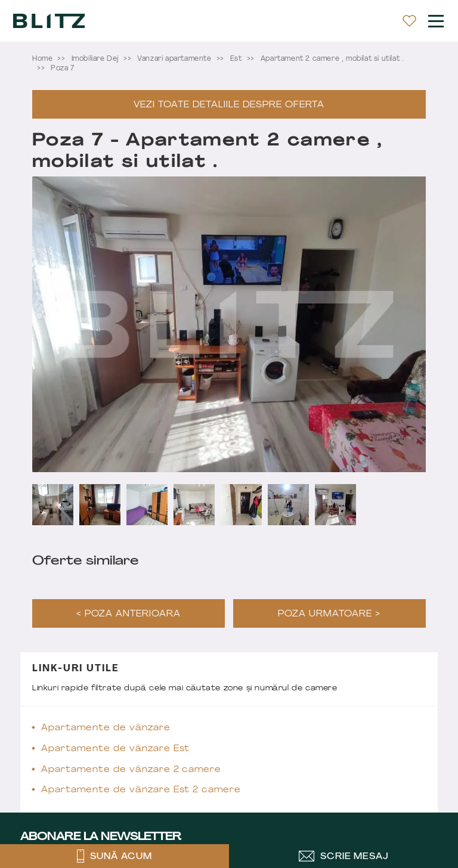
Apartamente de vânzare (106, 728)
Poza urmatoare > (329, 614)
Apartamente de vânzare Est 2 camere (141, 790)
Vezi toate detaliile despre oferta (229, 105)
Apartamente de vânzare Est (115, 749)
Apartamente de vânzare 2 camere (131, 770)
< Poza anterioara (129, 614)
